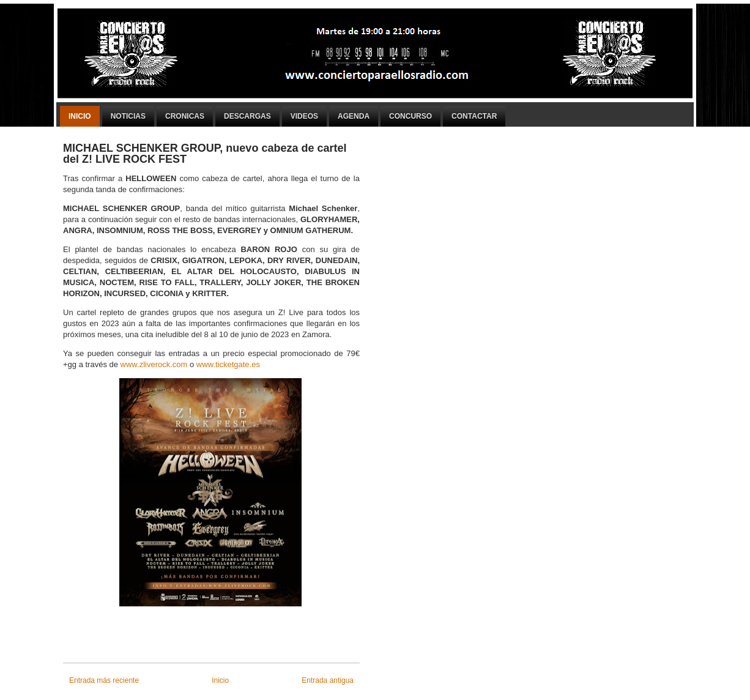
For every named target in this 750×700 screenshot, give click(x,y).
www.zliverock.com (154, 364)
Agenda (354, 116)
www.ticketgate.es (228, 364)
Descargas (247, 116)
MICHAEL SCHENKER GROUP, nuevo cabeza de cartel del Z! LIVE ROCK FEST (205, 154)
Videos (304, 116)
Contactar (474, 116)
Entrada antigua (328, 680)
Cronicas (185, 116)
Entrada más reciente (104, 680)
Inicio (80, 116)
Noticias (128, 116)
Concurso (410, 116)
